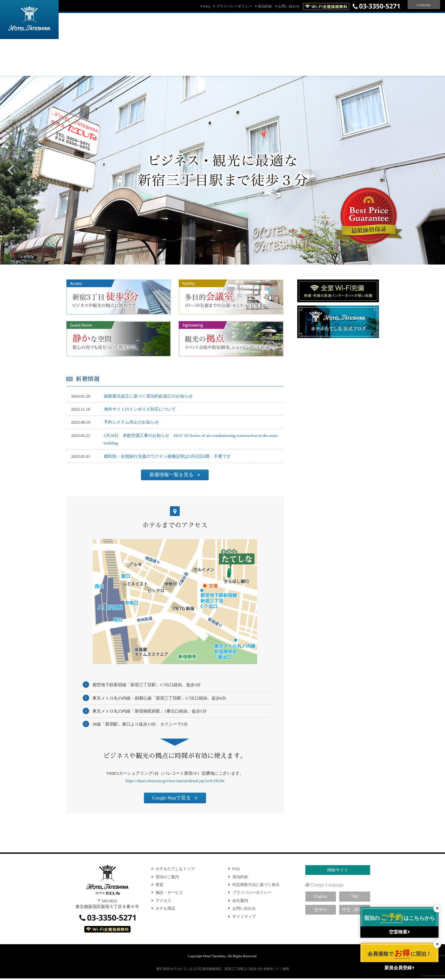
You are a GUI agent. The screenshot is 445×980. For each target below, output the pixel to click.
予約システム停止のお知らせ (131, 422)
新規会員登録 (290, 67)
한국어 (320, 910)
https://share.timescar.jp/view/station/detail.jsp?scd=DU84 (175, 781)
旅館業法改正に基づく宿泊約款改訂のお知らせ (148, 396)
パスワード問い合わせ (212, 67)
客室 (160, 885)
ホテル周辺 (165, 908)
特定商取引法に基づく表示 (256, 885)
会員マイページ (255, 67)
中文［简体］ (355, 910)
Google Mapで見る (172, 798)
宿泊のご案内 (167, 877)
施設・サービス (169, 892)
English (321, 896)
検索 (291, 54)
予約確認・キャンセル (163, 67)
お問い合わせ (289, 6)
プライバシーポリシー (234, 6)
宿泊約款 (265, 6)
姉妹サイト (338, 870)
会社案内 (240, 901)
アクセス (163, 901)
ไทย (355, 896)
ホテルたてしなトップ (175, 869)
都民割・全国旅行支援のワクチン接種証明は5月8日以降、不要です (167, 456)
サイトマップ (244, 917)
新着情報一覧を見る (171, 475)
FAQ (207, 6)
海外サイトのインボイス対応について (140, 409)
